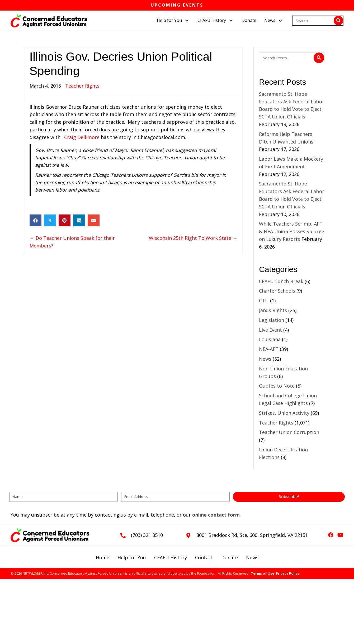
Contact (204, 557)
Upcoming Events (177, 5)
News (265, 359)
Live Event (270, 330)
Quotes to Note (277, 386)
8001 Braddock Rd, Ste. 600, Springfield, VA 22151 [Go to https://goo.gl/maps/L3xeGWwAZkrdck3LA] (252, 535)
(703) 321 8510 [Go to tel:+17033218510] (147, 535)
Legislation (272, 320)
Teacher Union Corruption (289, 432)
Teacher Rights (82, 86)
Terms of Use (263, 573)
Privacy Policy (288, 573)
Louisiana (270, 339)
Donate (230, 557)
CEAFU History (171, 557)
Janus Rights (273, 310)
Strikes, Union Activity (284, 413)
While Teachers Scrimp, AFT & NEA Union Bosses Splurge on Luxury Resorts (292, 231)
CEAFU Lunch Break (281, 281)
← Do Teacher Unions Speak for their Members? (72, 242)
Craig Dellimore (82, 137)
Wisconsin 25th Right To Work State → (193, 238)
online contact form (216, 515)
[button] (187, 20)
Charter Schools (277, 291)
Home (103, 557)
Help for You (132, 557)
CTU (264, 300)
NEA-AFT (269, 349)
